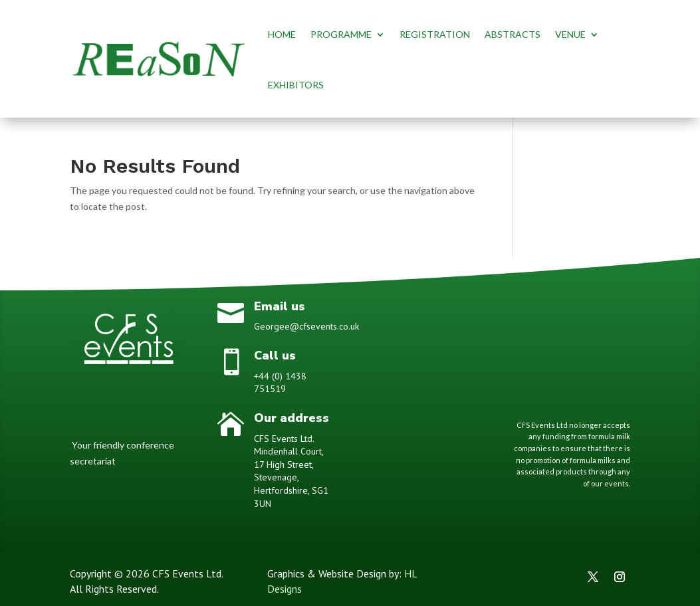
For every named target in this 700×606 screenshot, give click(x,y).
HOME (282, 34)
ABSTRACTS (513, 34)
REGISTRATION (435, 34)
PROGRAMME (341, 34)
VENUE (570, 34)
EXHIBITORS (296, 85)
